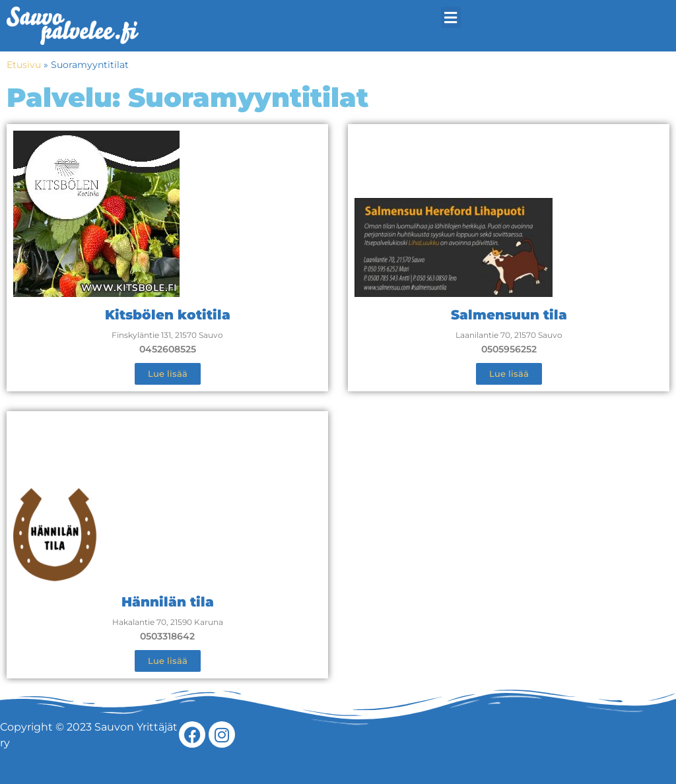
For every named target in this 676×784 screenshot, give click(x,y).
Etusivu (24, 65)
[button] (451, 17)
